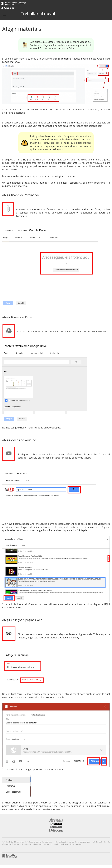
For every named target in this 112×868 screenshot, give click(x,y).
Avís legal (6, 842)
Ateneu (8, 8)
